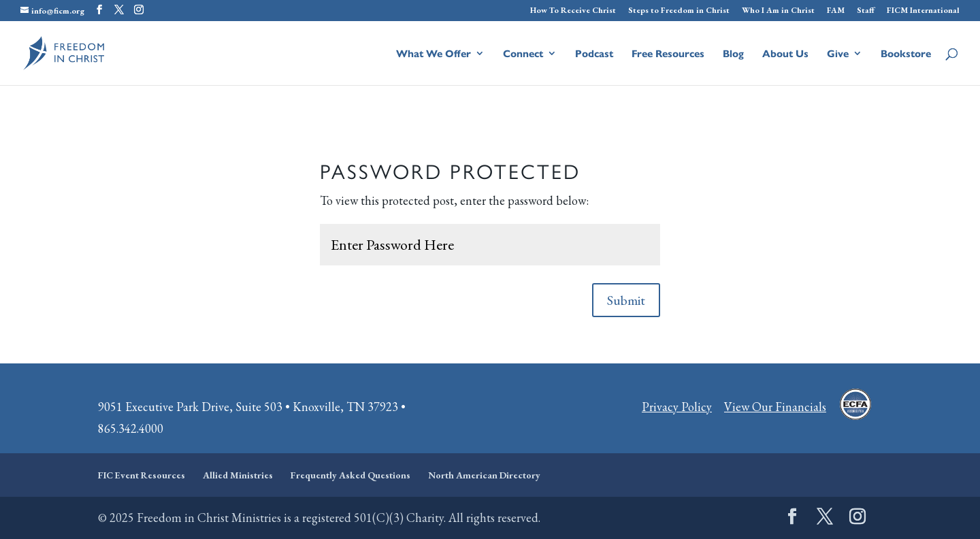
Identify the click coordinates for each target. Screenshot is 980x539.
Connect (523, 54)
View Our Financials (775, 407)
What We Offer (434, 54)
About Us (785, 54)
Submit (626, 300)
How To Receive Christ (573, 11)
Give (838, 54)
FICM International (923, 11)
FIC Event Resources (142, 475)
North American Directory (484, 475)
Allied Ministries (238, 475)
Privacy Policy (677, 407)
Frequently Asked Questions (350, 475)
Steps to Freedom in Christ (679, 11)
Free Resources (668, 54)
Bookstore (906, 54)
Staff (866, 11)
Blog (733, 54)
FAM (836, 11)
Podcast (594, 54)
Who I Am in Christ (778, 11)
